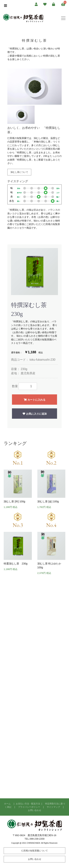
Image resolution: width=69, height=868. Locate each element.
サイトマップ (53, 807)
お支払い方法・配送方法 (28, 804)
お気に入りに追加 (34, 414)
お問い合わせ (35, 810)
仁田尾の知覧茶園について (35, 851)
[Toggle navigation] (63, 18)
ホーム (7, 804)
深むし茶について (19, 172)
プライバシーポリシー (29, 807)
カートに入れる (34, 400)
